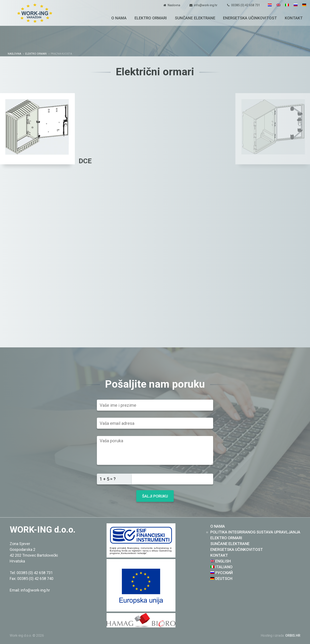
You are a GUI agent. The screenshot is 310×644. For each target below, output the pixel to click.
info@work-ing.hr (206, 5)
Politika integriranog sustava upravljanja (255, 532)
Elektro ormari (151, 18)
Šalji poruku (155, 496)
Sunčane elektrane (195, 18)
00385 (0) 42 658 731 (246, 5)
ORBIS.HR (293, 636)
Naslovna (174, 5)
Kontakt (294, 18)
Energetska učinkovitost (250, 18)
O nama (119, 18)
